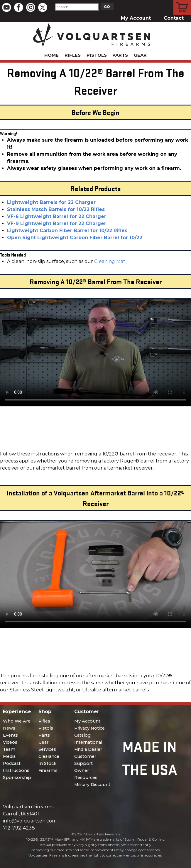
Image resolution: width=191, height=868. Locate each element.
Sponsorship (17, 777)
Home (51, 55)
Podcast (12, 763)
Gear (140, 55)
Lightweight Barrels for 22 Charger (51, 202)
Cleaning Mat (110, 261)
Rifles (73, 55)
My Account (136, 18)
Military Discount (92, 785)
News (9, 728)
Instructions (16, 770)
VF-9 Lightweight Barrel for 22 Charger (57, 223)
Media (9, 756)
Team (9, 749)
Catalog (82, 735)
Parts (120, 55)
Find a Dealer (88, 749)
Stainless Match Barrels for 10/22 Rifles (56, 209)
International (88, 742)
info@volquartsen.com (30, 821)
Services (47, 749)
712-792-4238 (19, 828)
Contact (174, 18)
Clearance (49, 756)
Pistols (97, 55)
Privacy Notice (89, 728)
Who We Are (17, 721)
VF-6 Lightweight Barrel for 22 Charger (57, 216)
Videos (10, 742)
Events (10, 735)
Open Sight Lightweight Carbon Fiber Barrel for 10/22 (75, 238)
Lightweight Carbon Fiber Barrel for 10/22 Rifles (67, 231)
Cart (182, 1)
